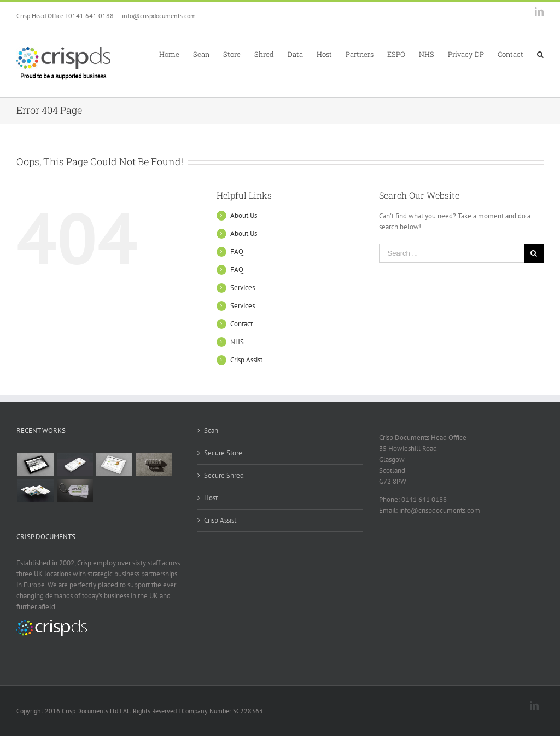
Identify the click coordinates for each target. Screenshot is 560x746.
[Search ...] (452, 253)
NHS (237, 342)
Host (211, 498)
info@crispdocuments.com (159, 16)
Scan (211, 430)
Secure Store (223, 453)
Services (243, 288)
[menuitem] (176, 54)
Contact (241, 324)
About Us (244, 215)
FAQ (237, 251)
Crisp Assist (246, 360)
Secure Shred (224, 475)
